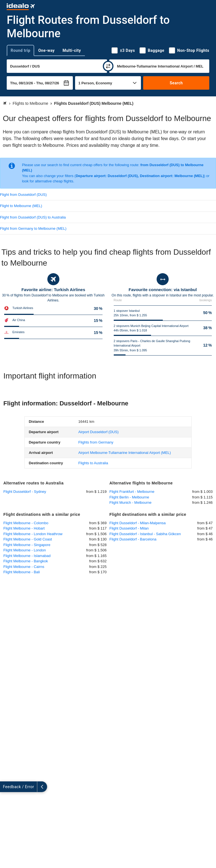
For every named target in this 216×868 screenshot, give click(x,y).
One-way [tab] (46, 50)
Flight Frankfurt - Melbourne (132, 492)
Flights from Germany (96, 442)
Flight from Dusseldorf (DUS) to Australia (33, 217)
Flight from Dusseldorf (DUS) (23, 195)
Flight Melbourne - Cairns (24, 567)
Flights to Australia (93, 463)
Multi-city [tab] (72, 50)
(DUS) (98, 432)
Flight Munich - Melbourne (131, 503)
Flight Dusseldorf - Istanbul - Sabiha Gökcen (145, 534)
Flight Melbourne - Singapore (27, 545)
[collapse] (42, 787)
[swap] (108, 66)
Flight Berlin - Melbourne (129, 497)
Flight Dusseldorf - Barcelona (133, 539)
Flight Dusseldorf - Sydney (25, 492)
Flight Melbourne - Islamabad (27, 556)
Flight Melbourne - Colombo (26, 523)
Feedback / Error (19, 787)
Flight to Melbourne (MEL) (21, 206)
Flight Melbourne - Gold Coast (28, 539)
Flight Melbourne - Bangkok (26, 561)
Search (176, 83)
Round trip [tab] (20, 50)
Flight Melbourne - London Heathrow (33, 534)
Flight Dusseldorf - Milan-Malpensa (138, 523)
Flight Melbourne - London (25, 550)
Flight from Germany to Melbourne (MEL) (33, 228)
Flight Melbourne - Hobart (24, 528)
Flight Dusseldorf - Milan (129, 528)
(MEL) (124, 453)
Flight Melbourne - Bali (22, 572)
